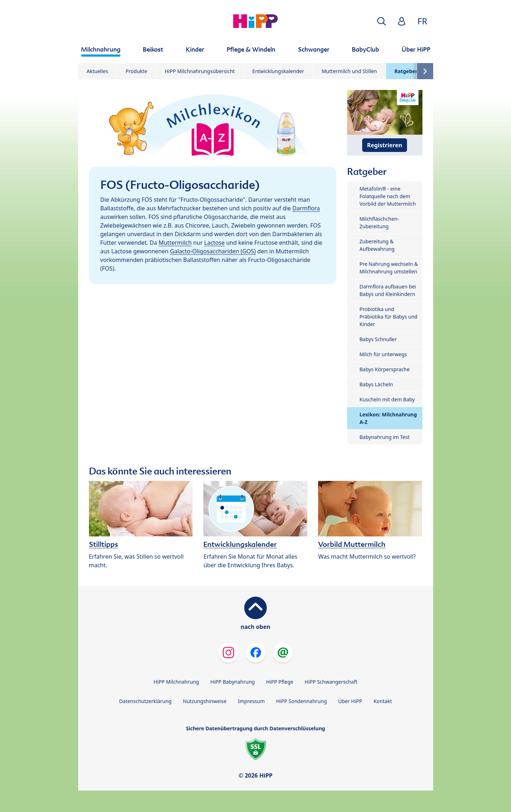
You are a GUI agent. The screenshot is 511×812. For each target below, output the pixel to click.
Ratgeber (406, 71)
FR (422, 21)
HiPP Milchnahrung (176, 682)
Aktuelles (98, 71)
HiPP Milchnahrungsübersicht (200, 71)
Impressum (251, 701)
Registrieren (384, 145)
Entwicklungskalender (278, 71)
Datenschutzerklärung (145, 701)
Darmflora (306, 208)
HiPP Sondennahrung (301, 701)
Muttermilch (175, 243)
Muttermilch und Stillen (349, 71)
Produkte (136, 71)
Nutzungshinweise (205, 701)
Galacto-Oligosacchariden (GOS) (213, 251)
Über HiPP (350, 701)
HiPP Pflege (280, 682)
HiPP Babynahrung (233, 682)
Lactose (214, 243)
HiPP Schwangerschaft (331, 682)
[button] (382, 21)
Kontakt (383, 701)
